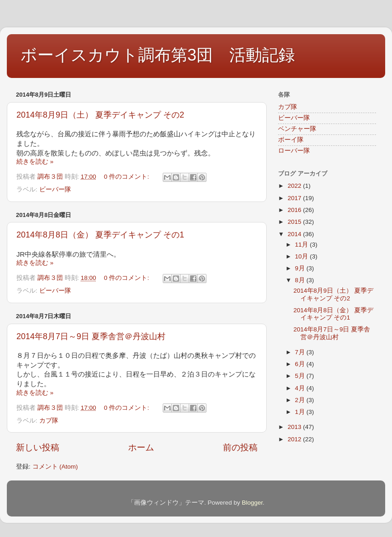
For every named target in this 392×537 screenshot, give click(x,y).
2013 (295, 427)
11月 (302, 245)
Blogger (252, 503)
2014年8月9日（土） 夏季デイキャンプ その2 (100, 115)
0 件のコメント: (127, 177)
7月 (301, 352)
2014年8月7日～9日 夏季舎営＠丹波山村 (91, 336)
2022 (295, 186)
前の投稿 (240, 447)
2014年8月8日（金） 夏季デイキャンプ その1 (100, 235)
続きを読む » (35, 162)
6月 (301, 364)
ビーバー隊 (55, 189)
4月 (301, 388)
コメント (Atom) (55, 467)
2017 (295, 198)
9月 (301, 268)
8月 (301, 280)
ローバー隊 (294, 151)
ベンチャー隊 (297, 129)
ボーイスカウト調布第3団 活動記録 (158, 55)
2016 (295, 210)
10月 (302, 256)
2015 (295, 222)
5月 (301, 376)
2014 (295, 234)
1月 (301, 412)
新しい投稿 (38, 447)
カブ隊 (49, 421)
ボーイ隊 (291, 140)
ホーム (141, 447)
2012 (295, 439)
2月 (301, 400)
